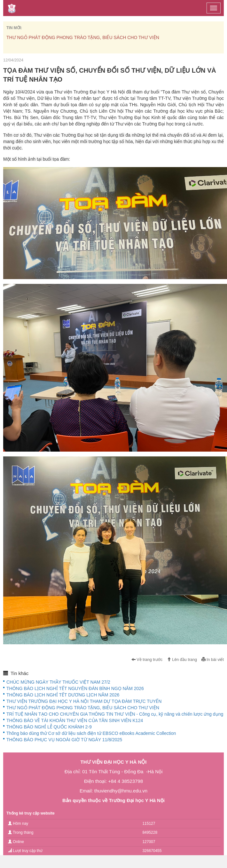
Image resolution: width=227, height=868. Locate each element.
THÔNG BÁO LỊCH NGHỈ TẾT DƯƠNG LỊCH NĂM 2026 (63, 695)
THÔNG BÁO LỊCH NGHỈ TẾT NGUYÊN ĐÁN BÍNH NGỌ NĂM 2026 (75, 688)
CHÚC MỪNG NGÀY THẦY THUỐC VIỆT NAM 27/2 (58, 682)
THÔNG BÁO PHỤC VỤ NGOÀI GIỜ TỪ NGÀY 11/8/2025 (64, 740)
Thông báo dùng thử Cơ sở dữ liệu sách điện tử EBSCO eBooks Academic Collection (91, 733)
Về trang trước (147, 660)
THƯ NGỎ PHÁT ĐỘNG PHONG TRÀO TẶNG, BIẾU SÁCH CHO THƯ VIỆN (83, 37)
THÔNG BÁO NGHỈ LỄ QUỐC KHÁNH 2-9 (49, 727)
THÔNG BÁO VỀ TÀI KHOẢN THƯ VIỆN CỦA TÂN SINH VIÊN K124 (75, 720)
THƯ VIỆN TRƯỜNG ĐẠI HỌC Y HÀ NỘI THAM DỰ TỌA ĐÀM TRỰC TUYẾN (84, 701)
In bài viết (213, 660)
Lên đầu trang (182, 660)
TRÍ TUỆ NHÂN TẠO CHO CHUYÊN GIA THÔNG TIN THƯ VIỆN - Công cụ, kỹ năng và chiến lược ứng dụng (115, 714)
